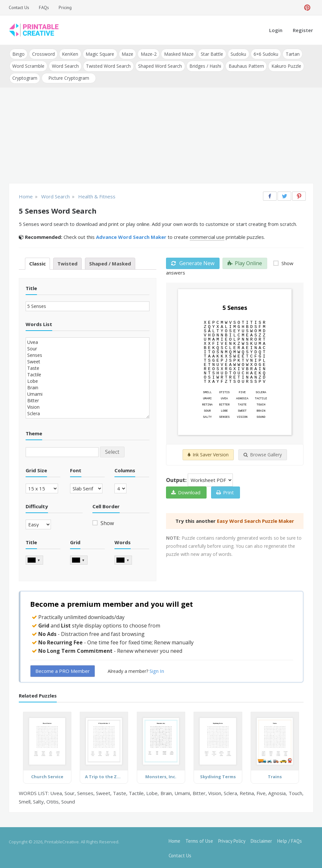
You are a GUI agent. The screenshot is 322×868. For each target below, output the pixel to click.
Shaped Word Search (159, 65)
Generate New (193, 262)
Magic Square (99, 54)
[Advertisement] (161, 135)
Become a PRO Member (63, 670)
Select (112, 451)
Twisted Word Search (108, 65)
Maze (126, 54)
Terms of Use (199, 840)
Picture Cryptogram (69, 77)
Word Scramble (28, 65)
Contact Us (19, 7)
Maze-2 (147, 54)
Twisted (67, 262)
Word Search (65, 65)
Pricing (65, 7)
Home (174, 840)
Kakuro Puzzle (285, 65)
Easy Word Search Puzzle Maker (256, 520)
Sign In (157, 670)
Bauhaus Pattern (245, 65)
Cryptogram (25, 77)
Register (303, 30)
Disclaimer (261, 840)
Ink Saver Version (208, 454)
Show (107, 522)
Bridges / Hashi (204, 65)
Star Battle (210, 54)
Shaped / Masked (110, 262)
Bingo (18, 54)
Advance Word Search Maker (131, 236)
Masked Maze (177, 54)
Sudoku (236, 54)
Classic (37, 262)
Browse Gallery (263, 454)
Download (186, 491)
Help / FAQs (290, 840)
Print (225, 491)
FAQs (44, 7)
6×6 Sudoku (264, 54)
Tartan (290, 54)
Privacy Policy (232, 840)
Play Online (245, 262)
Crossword (43, 54)
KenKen (70, 54)
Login (276, 30)
